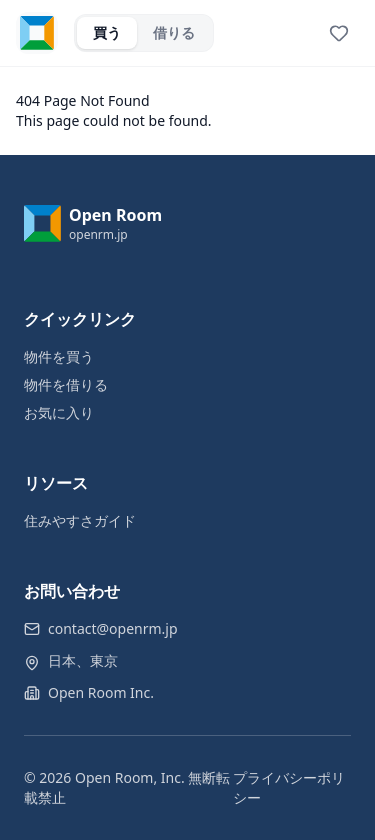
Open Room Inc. (101, 692)
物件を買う (59, 356)
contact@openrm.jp (113, 628)
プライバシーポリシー (289, 787)
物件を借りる (66, 384)
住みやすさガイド (80, 520)
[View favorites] (339, 33)
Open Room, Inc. (130, 777)
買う (107, 32)
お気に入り (59, 412)
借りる (174, 32)
